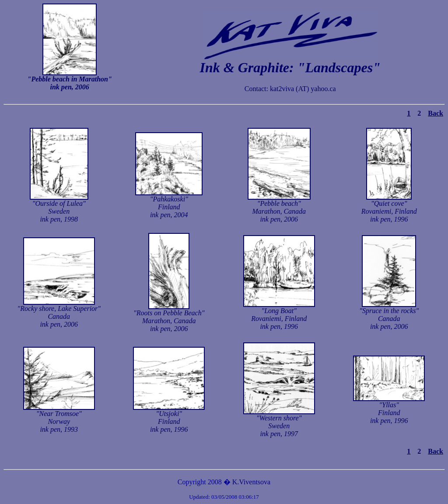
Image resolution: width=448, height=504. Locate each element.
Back (436, 113)
